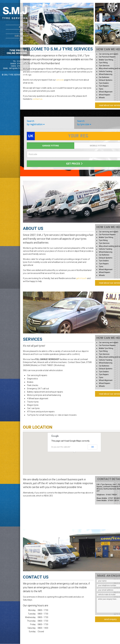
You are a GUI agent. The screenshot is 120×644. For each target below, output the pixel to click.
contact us (37, 99)
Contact (24, 40)
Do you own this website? (61, 447)
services (60, 80)
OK (92, 447)
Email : (16, 68)
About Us (24, 27)
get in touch (81, 278)
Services (24, 32)
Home (26, 23)
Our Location (22, 36)
